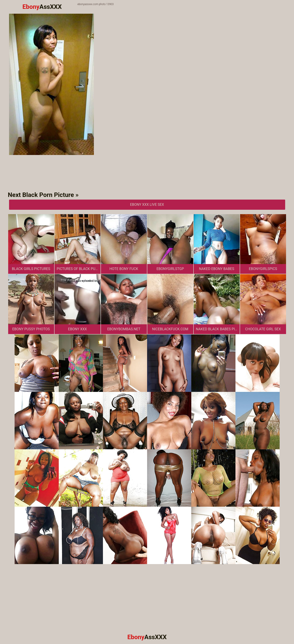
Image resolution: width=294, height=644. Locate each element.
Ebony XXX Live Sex (147, 205)
